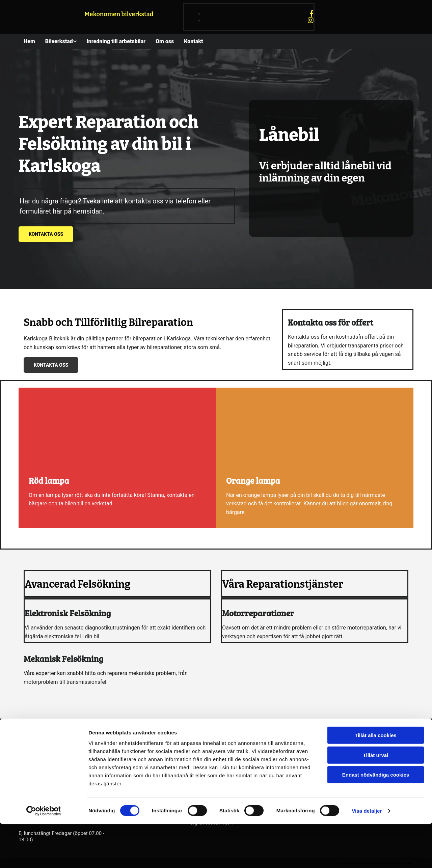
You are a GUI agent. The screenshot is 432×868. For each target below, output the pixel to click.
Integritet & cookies (335, 759)
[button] (46, 234)
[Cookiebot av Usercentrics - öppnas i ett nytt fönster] (44, 855)
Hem (29, 41)
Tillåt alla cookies (376, 779)
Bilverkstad (59, 41)
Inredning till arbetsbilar (116, 41)
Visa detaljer (367, 855)
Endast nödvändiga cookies (376, 819)
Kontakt (193, 41)
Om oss (165, 41)
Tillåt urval (376, 799)
